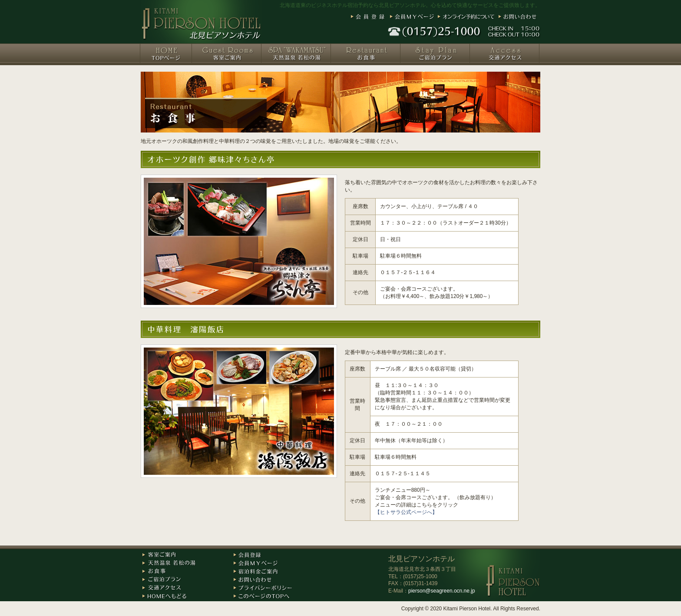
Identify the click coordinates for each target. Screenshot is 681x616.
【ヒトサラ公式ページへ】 (406, 512)
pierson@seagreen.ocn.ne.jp (442, 591)
